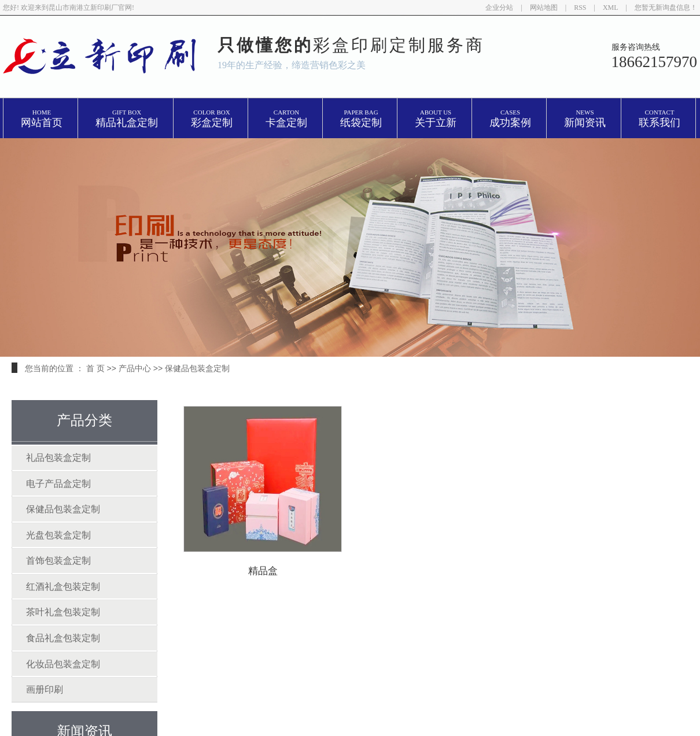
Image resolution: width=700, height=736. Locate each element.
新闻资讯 (585, 119)
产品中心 (135, 368)
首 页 (95, 368)
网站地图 (544, 8)
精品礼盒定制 (127, 119)
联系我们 (660, 119)
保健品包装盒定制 (197, 368)
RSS (580, 8)
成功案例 (510, 119)
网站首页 (42, 119)
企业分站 (499, 8)
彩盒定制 (212, 119)
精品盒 (264, 571)
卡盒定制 (286, 119)
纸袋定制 (361, 119)
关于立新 (436, 119)
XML (611, 8)
